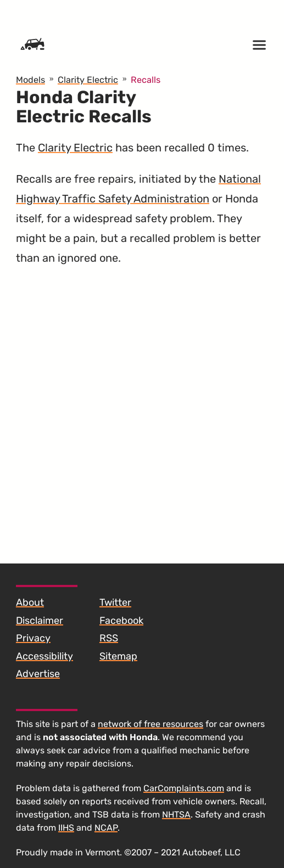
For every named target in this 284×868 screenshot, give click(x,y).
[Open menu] (259, 45)
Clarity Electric (75, 148)
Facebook (121, 621)
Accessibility (44, 656)
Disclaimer (40, 621)
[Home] (32, 45)
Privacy (33, 638)
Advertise (38, 674)
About (30, 602)
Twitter (115, 602)
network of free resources (151, 724)
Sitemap (118, 656)
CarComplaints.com (184, 788)
